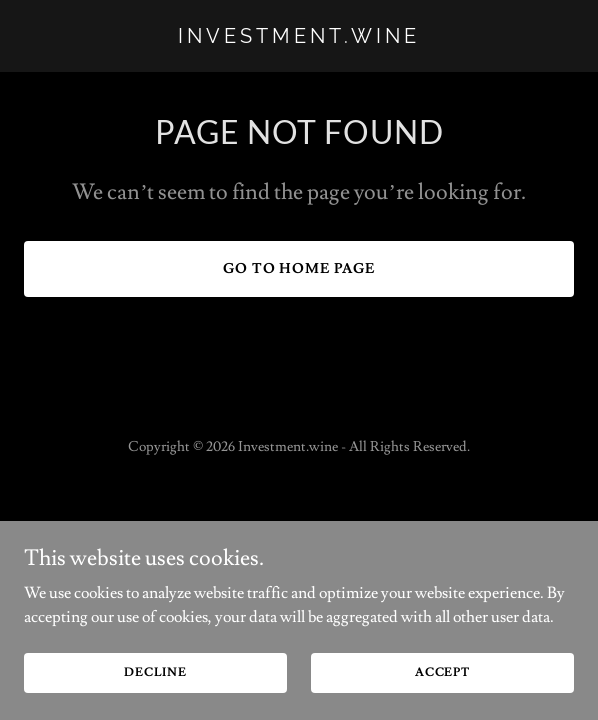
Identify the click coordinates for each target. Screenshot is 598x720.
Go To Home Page (299, 269)
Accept (442, 672)
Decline (155, 672)
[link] (299, 38)
